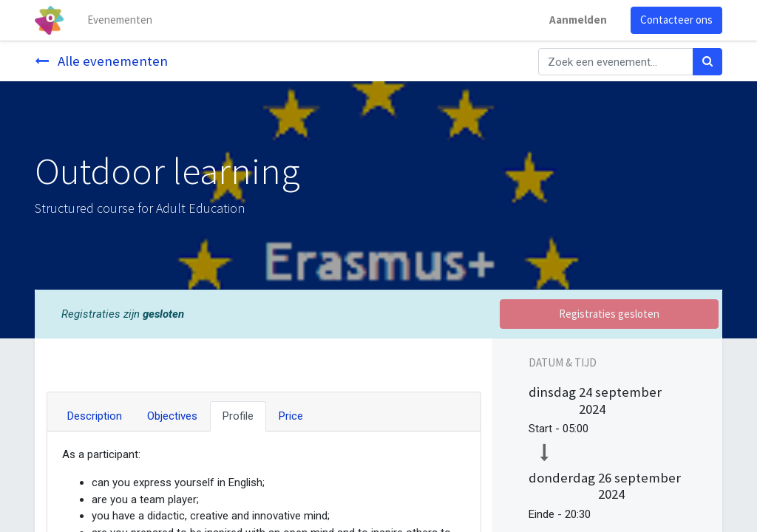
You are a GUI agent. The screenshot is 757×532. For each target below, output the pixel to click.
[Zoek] (707, 62)
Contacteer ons (676, 20)
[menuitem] (120, 20)
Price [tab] (291, 416)
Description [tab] (95, 416)
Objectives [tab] (172, 416)
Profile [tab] (238, 416)
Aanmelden (578, 20)
